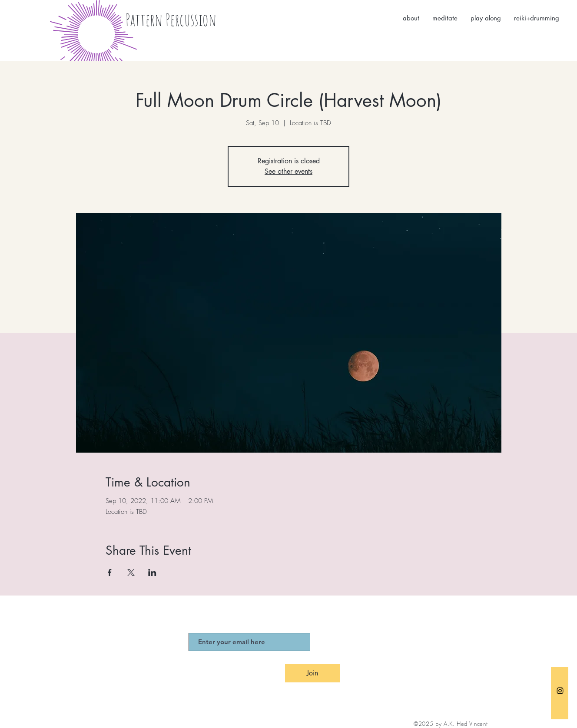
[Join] (312, 673)
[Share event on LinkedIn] (152, 572)
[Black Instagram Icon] (560, 691)
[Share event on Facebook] (110, 572)
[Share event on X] (131, 572)
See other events (288, 171)
